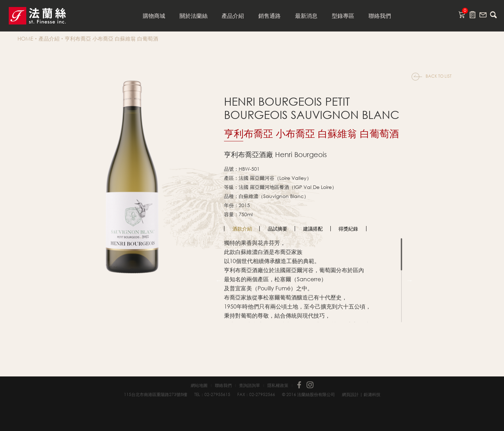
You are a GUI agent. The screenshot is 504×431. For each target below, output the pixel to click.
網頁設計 (350, 394)
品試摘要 (278, 229)
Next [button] (409, 280)
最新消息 (306, 16)
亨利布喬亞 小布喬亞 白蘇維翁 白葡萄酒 (111, 38)
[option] (242, 229)
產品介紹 (233, 16)
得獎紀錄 (348, 229)
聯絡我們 (380, 16)
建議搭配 (313, 229)
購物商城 (154, 16)
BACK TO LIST (439, 76)
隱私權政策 (278, 386)
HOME (25, 38)
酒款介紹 (242, 229)
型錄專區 (343, 16)
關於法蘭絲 (194, 16)
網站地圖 (199, 386)
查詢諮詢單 (250, 386)
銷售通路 (269, 16)
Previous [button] (219, 280)
